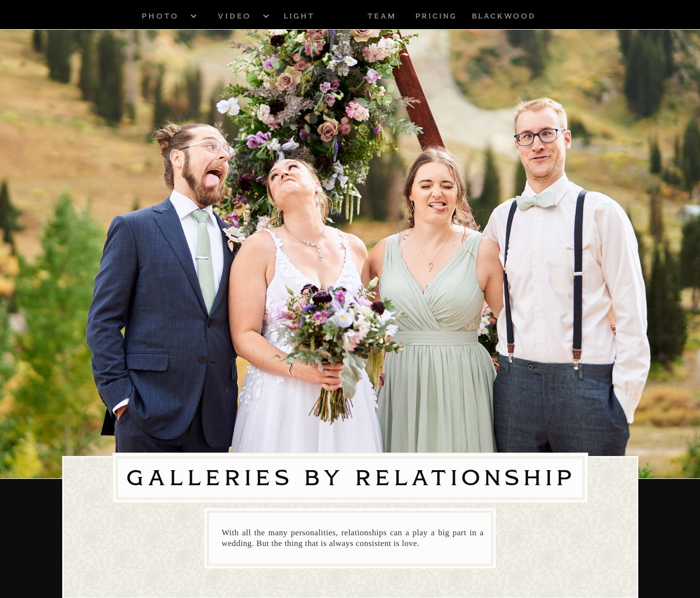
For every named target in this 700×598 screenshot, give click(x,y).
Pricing (436, 16)
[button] (160, 16)
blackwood (503, 16)
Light (299, 16)
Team (381, 16)
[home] (341, 16)
